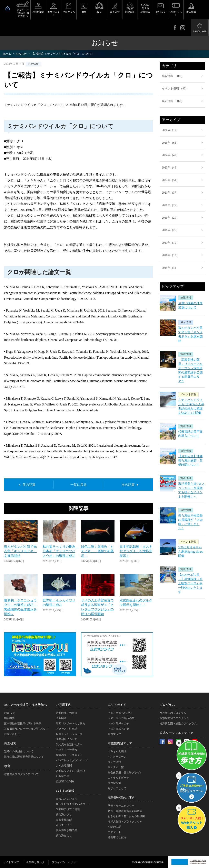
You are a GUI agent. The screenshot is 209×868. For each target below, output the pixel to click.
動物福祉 (130, 12)
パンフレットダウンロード (72, 760)
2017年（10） (170, 243)
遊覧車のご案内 (117, 837)
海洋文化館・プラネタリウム (125, 821)
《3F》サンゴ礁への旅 (121, 718)
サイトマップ (11, 862)
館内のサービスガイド (69, 755)
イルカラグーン (117, 757)
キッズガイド (64, 825)
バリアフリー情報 (67, 750)
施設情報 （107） (173, 76)
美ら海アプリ (64, 815)
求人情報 (191, 12)
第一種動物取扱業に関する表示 (23, 723)
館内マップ (114, 734)
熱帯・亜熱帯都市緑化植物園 (125, 811)
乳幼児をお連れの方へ (69, 744)
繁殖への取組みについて (19, 751)
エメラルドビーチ (118, 778)
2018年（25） (170, 230)
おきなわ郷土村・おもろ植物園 (126, 816)
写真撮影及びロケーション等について (27, 729)
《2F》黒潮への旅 (118, 723)
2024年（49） (170, 155)
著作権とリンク (35, 862)
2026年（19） (170, 130)
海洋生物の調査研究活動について (24, 757)
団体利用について (67, 739)
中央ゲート (114, 832)
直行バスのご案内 (67, 799)
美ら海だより (64, 836)
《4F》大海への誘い (120, 713)
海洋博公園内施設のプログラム (178, 723)
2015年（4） (170, 268)
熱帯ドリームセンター (121, 806)
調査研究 (115, 12)
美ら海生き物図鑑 (67, 830)
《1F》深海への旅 (118, 729)
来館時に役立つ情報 (68, 809)
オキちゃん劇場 (117, 751)
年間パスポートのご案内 (71, 723)
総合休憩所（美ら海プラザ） (125, 773)
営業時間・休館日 (67, 713)
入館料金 (61, 718)
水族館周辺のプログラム (174, 718)
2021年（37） (170, 193)
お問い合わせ (12, 734)
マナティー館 (116, 767)
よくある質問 (64, 765)
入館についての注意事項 (71, 771)
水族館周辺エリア (120, 743)
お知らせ (161, 12)
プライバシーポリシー (65, 862)
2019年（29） (170, 218)
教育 (84, 12)
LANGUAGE (200, 31)
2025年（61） (170, 143)
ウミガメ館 (114, 762)
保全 (99, 12)
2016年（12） (170, 255)
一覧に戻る (79, 485)
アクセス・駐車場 (67, 729)
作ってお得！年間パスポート (73, 804)
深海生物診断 (64, 820)
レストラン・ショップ (69, 734)
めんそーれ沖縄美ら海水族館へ (23, 13)
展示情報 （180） (173, 101)
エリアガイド (53, 13)
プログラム (69, 12)
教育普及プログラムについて (21, 774)
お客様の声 (63, 776)
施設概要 (9, 718)
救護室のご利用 (65, 781)
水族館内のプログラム (173, 713)
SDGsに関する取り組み (145, 8)
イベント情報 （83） (175, 89)
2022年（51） (170, 180)
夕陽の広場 (114, 827)
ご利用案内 (38, 12)
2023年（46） (170, 168)
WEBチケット (176, 13)
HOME (8, 8)
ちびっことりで (117, 788)
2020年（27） (170, 205)
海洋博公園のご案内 (122, 798)
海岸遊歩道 (114, 783)
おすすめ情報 (65, 791)
